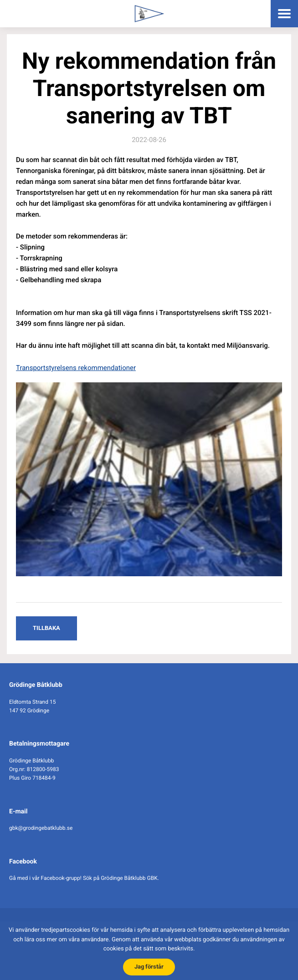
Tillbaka (46, 628)
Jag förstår (149, 967)
